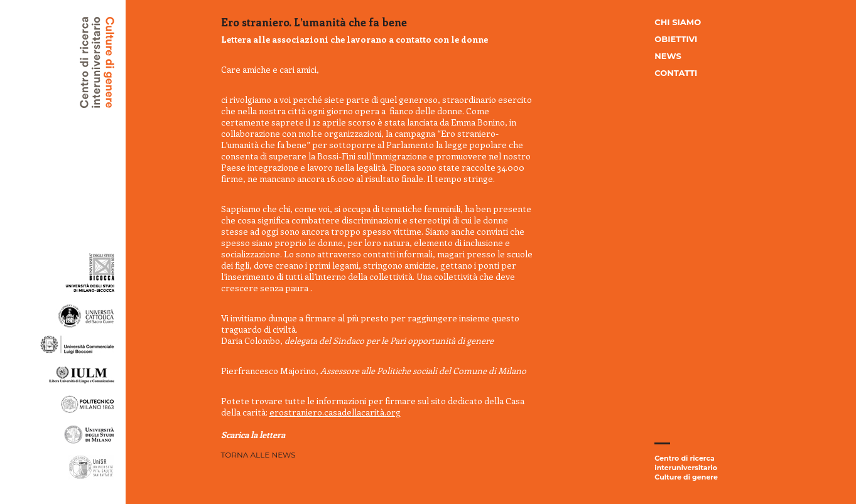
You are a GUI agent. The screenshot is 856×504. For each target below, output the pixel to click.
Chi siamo (678, 22)
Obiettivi (676, 39)
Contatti (676, 73)
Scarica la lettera (253, 435)
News (668, 56)
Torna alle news (258, 455)
